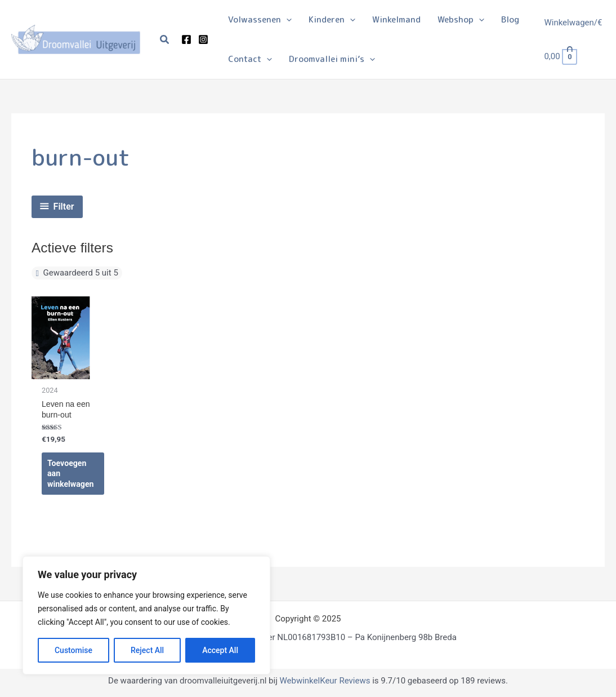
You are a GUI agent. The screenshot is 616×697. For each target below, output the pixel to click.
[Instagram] (203, 39)
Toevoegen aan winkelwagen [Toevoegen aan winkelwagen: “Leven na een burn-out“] (72, 476)
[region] (146, 615)
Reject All (147, 650)
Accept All (220, 650)
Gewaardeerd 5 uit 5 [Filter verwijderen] (80, 273)
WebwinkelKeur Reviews (325, 684)
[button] (165, 40)
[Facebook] (186, 39)
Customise (73, 650)
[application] (286, 20)
